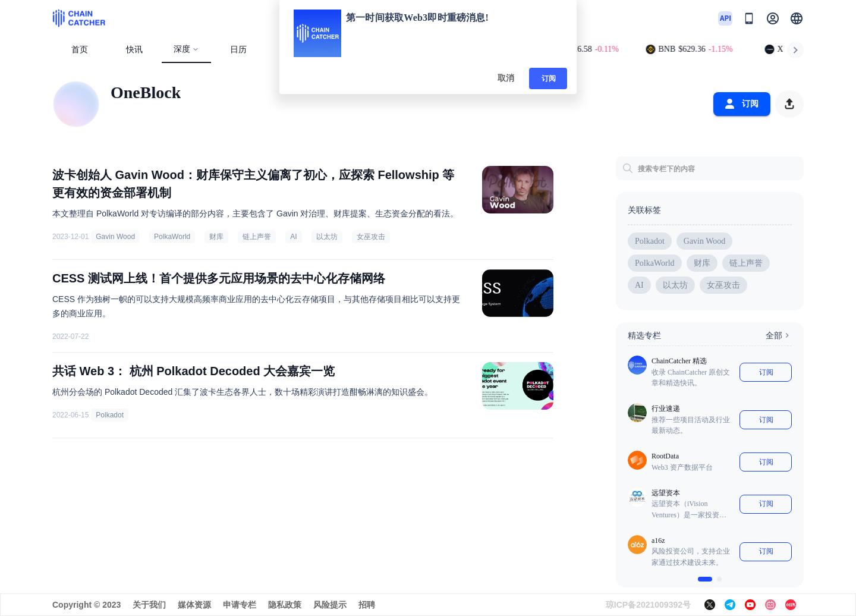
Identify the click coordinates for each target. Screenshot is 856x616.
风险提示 (330, 605)
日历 (238, 50)
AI (293, 237)
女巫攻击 (371, 237)
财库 (216, 237)
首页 (80, 50)
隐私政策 (285, 605)
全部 (779, 335)
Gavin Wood (115, 237)
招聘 (367, 605)
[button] (797, 18)
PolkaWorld (172, 237)
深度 (186, 49)
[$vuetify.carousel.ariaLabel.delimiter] (705, 579)
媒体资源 (194, 605)
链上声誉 (257, 237)
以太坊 (327, 237)
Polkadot (110, 415)
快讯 (134, 50)
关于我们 (149, 605)
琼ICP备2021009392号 (648, 605)
